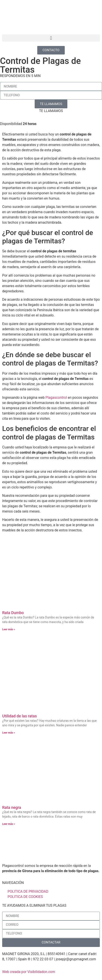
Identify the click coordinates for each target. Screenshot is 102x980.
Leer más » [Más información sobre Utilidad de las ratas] (9, 733)
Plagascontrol (56, 398)
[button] (51, 38)
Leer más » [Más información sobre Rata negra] (9, 824)
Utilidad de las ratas (20, 716)
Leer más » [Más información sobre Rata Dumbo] (9, 629)
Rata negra (12, 807)
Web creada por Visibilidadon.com (29, 972)
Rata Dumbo (13, 613)
